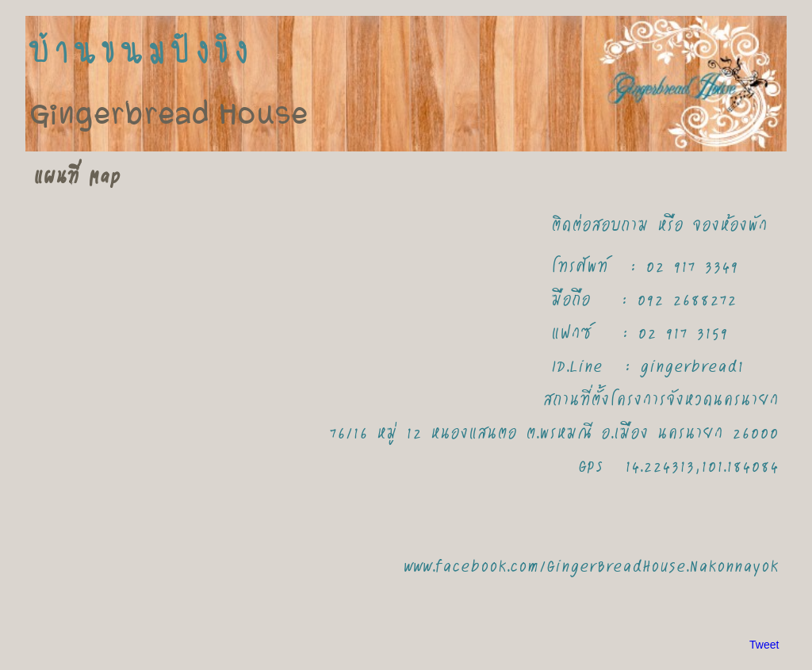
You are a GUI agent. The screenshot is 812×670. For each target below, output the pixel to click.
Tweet (764, 645)
